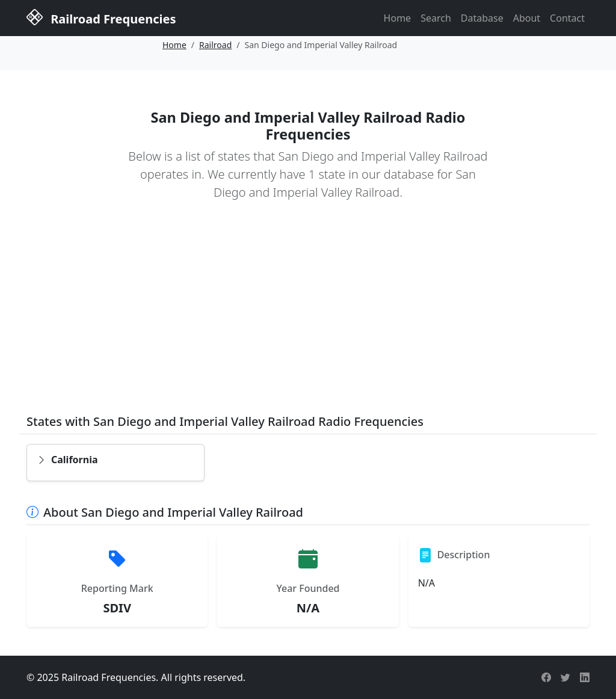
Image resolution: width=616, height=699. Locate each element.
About (527, 18)
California (67, 460)
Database (482, 18)
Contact (567, 18)
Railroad (215, 45)
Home (398, 18)
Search (436, 18)
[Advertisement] (308, 316)
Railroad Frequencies (101, 17)
